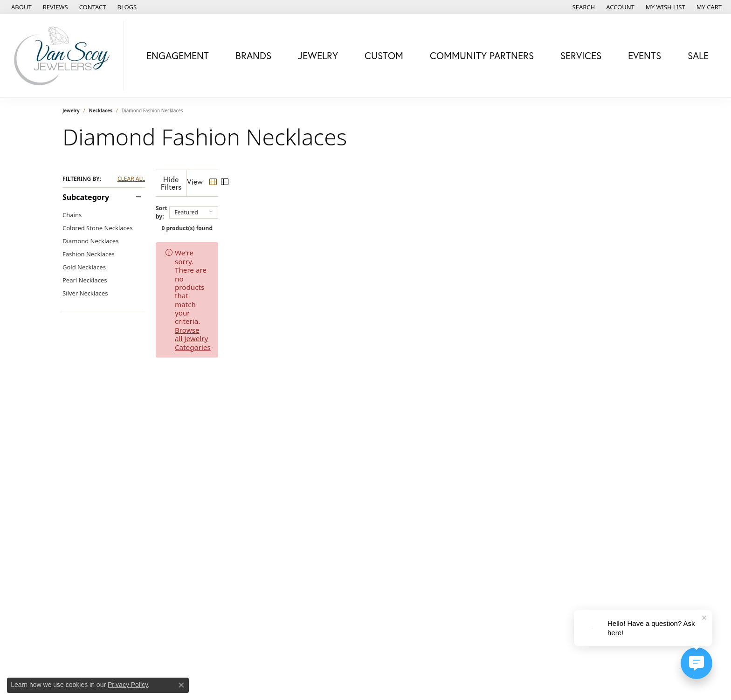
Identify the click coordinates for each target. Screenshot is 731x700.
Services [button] (581, 55)
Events (645, 55)
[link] (21, 7)
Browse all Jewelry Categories (422, 245)
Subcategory (86, 197)
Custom (384, 55)
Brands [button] (253, 55)
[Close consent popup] (181, 685)
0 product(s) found (412, 221)
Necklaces (101, 110)
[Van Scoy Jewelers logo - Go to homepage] (64, 56)
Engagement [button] (178, 55)
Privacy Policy (128, 685)
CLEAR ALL (131, 179)
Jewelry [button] (318, 55)
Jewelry (71, 110)
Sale (698, 55)
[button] (583, 7)
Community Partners (482, 55)
